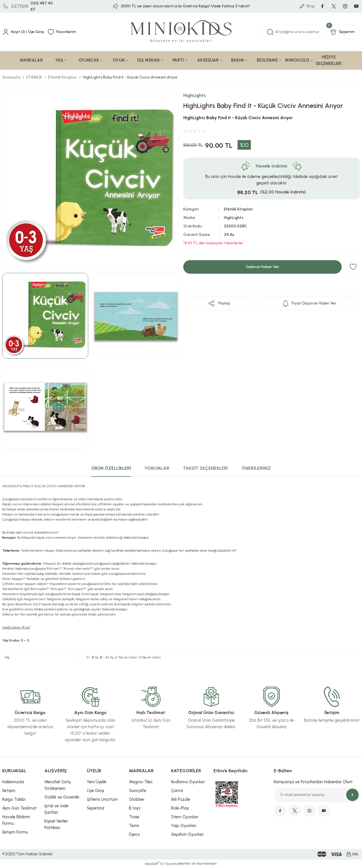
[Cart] (342, 32)
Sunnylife (138, 791)
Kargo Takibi (14, 800)
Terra (134, 826)
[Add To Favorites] (353, 267)
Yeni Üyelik (97, 782)
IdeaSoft (152, 864)
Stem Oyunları (185, 817)
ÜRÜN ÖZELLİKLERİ (111, 468)
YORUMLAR (157, 468)
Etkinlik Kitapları (238, 209)
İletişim (9, 791)
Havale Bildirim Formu (16, 820)
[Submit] (352, 795)
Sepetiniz (96, 808)
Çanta (177, 791)
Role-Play (180, 808)
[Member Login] (24, 32)
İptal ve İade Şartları (56, 809)
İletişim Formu (15, 832)
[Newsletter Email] (317, 795)
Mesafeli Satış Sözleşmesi (58, 785)
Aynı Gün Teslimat (20, 808)
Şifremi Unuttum (102, 800)
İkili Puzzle (181, 800)
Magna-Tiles (141, 782)
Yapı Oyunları (184, 826)
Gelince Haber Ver (262, 267)
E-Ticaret (169, 864)
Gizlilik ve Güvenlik (62, 797)
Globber (137, 800)
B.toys (135, 808)
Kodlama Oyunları (188, 782)
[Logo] (181, 32)
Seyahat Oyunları (187, 835)
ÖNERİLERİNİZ (256, 468)
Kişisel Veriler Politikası (56, 825)
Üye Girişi (95, 791)
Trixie (134, 817)
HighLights (195, 96)
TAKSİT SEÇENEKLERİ (205, 468)
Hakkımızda (13, 782)
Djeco (134, 835)
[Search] (292, 32)
